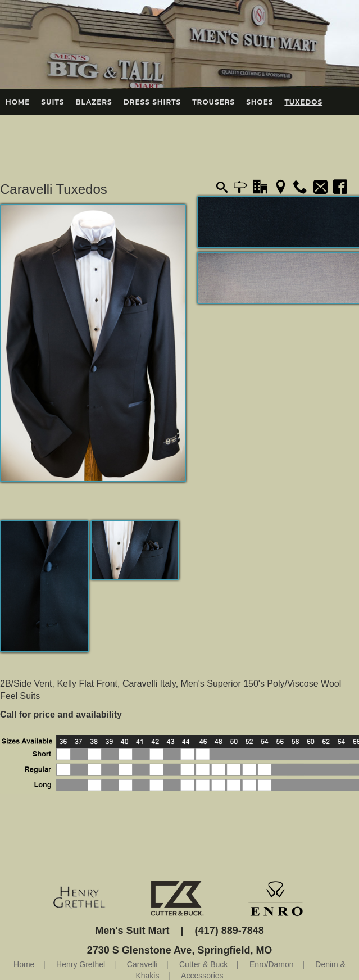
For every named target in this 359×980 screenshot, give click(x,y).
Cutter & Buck (203, 964)
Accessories (202, 976)
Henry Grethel (81, 964)
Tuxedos (303, 102)
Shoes (260, 102)
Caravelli (142, 964)
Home (18, 102)
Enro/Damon (272, 964)
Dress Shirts (153, 102)
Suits (53, 102)
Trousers (213, 102)
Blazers (94, 102)
